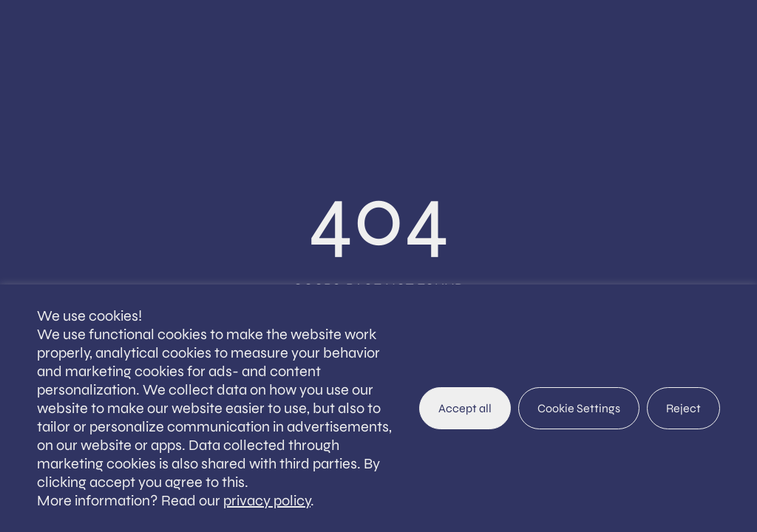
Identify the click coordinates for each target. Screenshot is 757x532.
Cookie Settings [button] (579, 408)
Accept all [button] (465, 408)
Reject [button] (683, 408)
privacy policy (267, 501)
